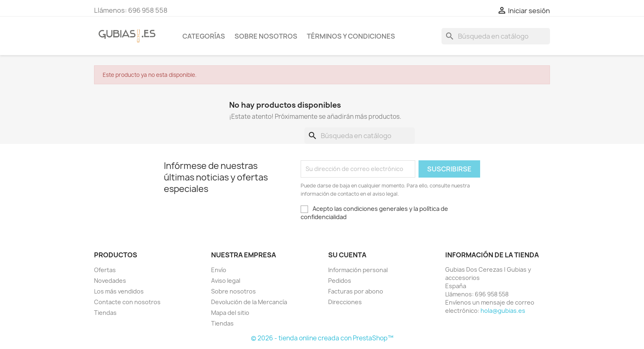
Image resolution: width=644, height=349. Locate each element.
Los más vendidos (119, 291)
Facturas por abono (356, 291)
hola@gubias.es (503, 311)
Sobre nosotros (266, 36)
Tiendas (105, 313)
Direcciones (345, 302)
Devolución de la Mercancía (249, 302)
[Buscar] (496, 36)
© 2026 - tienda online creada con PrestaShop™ (322, 338)
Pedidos (340, 281)
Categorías (204, 36)
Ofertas (105, 270)
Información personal (358, 270)
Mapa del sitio (230, 313)
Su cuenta (347, 255)
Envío (219, 270)
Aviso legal (226, 281)
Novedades (110, 281)
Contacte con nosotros (127, 302)
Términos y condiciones (351, 36)
